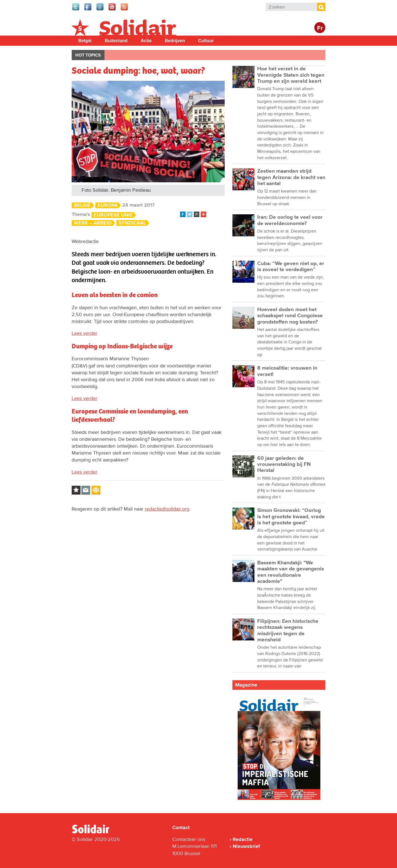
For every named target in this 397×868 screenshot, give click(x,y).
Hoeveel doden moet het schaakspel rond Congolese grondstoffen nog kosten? (290, 316)
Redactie (243, 839)
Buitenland (116, 41)
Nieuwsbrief (246, 846)
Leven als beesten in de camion (115, 295)
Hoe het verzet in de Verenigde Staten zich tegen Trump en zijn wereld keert (291, 75)
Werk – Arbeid (93, 223)
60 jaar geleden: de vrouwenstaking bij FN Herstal (284, 464)
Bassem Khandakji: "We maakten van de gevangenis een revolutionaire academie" (291, 572)
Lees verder (85, 333)
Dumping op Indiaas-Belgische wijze (122, 346)
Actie (146, 41)
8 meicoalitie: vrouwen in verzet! (287, 371)
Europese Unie (113, 215)
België (85, 41)
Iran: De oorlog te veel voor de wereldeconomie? (290, 220)
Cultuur (206, 41)
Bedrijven (175, 41)
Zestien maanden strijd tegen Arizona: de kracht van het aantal (291, 177)
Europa (108, 205)
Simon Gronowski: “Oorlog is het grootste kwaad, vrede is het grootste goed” (291, 517)
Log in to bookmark (76, 490)
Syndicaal (132, 223)
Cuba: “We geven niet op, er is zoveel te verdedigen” (291, 267)
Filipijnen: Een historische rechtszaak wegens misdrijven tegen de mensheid (288, 631)
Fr (320, 28)
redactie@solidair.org (167, 509)
